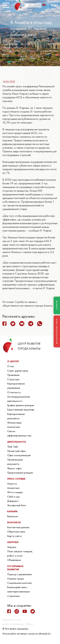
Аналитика (13, 488)
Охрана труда (16, 579)
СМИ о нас (14, 497)
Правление (13, 375)
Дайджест (13, 501)
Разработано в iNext (12, 620)
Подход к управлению (20, 574)
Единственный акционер (21, 409)
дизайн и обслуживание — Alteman (18, 624)
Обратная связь (16, 532)
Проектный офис (17, 451)
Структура (13, 379)
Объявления (14, 560)
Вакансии (12, 516)
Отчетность (14, 392)
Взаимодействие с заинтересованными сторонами (18, 591)
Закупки (12, 547)
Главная (7, 41)
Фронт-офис (15, 468)
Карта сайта (14, 536)
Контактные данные (18, 527)
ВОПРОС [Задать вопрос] (57, 305)
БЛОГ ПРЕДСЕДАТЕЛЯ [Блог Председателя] (57, 331)
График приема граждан (21, 405)
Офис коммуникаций (19, 455)
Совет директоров (18, 371)
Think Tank (13, 447)
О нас (11, 366)
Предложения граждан (20, 473)
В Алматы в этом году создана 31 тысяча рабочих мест (29, 52)
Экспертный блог (17, 505)
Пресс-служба (10, 44)
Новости (7, 47)
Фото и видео (15, 492)
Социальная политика (19, 583)
